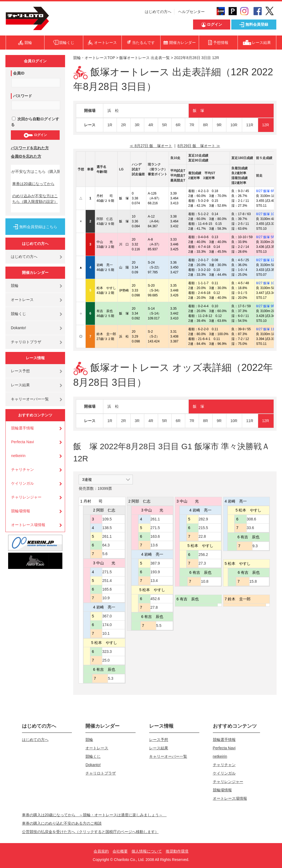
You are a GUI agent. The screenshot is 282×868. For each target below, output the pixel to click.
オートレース (22, 300)
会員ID (19, 73)
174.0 (107, 625)
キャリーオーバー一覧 (30, 399)
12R (266, 125)
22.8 (202, 536)
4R (151, 125)
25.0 (106, 660)
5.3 (110, 678)
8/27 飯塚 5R (265, 237)
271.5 (107, 572)
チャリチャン (23, 469)
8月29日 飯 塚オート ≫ (199, 146)
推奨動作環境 (177, 851)
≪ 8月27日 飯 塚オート (151, 146)
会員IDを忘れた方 (26, 156)
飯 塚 (198, 111)
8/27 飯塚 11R (266, 329)
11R (250, 125)
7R (192, 125)
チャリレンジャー (26, 497)
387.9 (155, 563)
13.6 (154, 545)
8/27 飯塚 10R (266, 214)
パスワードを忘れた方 (30, 148)
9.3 (255, 546)
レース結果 (20, 385)
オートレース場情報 (28, 525)
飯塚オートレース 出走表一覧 (145, 58)
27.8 (154, 607)
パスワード (23, 96)
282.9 (203, 519)
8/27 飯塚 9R (265, 306)
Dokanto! (18, 328)
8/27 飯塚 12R (266, 260)
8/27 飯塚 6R (265, 191)
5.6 (105, 554)
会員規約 (101, 851)
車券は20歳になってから (33, 184)
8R (206, 125)
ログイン (35, 135)
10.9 (106, 598)
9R (219, 125)
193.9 (155, 572)
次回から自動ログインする (35, 122)
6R (178, 125)
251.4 (107, 581)
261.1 (107, 536)
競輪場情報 (21, 511)
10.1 (106, 633)
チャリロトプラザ (26, 342)
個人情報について (147, 851)
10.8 (205, 581)
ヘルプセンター (191, 12)
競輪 (15, 286)
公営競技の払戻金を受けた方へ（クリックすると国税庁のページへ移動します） (90, 832)
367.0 (107, 616)
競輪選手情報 (23, 428)
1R (110, 125)
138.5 (107, 528)
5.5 (159, 626)
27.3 (202, 563)
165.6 (107, 589)
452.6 (155, 599)
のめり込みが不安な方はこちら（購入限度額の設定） (35, 199)
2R (123, 125)
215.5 (203, 528)
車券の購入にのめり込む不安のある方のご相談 (62, 823)
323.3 (107, 652)
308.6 (251, 519)
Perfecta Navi (23, 442)
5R (165, 125)
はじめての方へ (158, 12)
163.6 (155, 536)
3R (137, 125)
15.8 (253, 581)
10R (234, 125)
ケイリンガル (23, 483)
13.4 (154, 581)
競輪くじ (18, 314)
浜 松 (113, 111)
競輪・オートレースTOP (94, 58)
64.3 (106, 545)
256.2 (203, 555)
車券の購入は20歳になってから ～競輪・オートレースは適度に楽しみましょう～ (94, 815)
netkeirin (18, 456)
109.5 (107, 519)
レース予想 (20, 371)
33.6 (250, 528)
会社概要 (120, 851)
